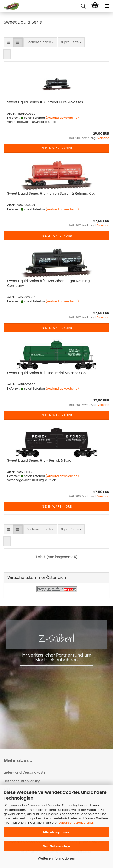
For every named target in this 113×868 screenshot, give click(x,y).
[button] (8, 42)
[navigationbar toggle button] (107, 6)
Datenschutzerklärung (76, 823)
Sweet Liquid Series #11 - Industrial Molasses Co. (47, 373)
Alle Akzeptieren (57, 832)
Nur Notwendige (56, 846)
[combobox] (40, 42)
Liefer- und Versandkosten (26, 772)
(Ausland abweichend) (62, 118)
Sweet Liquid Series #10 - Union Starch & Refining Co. (51, 193)
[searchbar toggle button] (83, 6)
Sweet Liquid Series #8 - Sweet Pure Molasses (45, 102)
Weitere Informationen (56, 858)
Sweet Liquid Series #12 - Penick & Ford (39, 460)
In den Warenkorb (56, 148)
